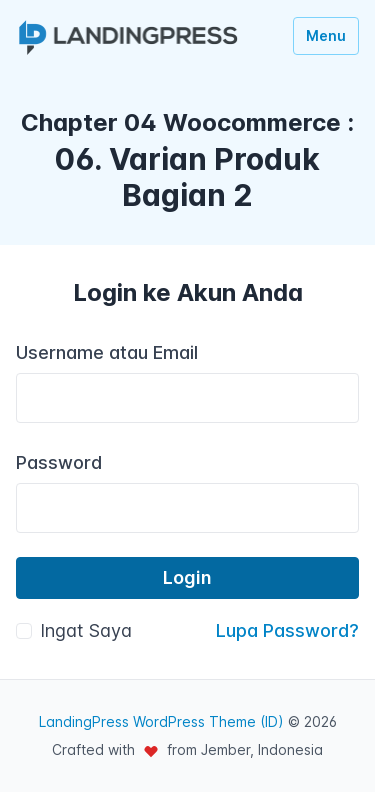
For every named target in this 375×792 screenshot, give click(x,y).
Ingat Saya (86, 630)
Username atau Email (107, 352)
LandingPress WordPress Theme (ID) (161, 721)
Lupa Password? (287, 630)
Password (59, 462)
